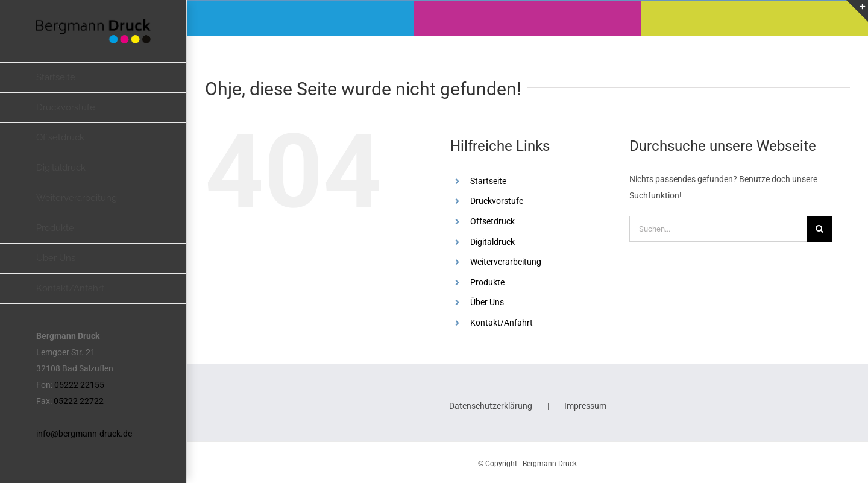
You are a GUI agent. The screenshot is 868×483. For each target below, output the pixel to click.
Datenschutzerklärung (491, 406)
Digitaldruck (492, 242)
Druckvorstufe (497, 201)
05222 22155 (79, 385)
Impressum (585, 406)
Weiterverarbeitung (506, 262)
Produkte (487, 282)
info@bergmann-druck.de (84, 434)
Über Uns (487, 302)
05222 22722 (79, 401)
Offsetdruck (492, 221)
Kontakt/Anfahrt (502, 323)
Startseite (488, 181)
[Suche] (819, 229)
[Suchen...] (718, 229)
